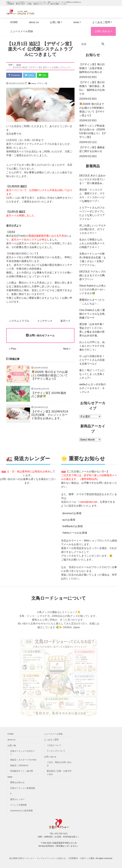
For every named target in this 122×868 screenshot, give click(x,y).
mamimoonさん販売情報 (21, 811)
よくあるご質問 (101, 22)
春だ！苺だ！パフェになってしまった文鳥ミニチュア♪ (92, 374)
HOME (14, 22)
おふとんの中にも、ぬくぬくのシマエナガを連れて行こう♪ (92, 346)
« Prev (13, 349)
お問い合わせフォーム (40, 335)
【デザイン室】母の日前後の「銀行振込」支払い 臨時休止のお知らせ (92, 88)
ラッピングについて (56, 751)
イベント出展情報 (18, 805)
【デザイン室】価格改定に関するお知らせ (92, 149)
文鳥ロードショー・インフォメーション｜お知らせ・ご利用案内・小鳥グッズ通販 (56, 858)
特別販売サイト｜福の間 (22, 771)
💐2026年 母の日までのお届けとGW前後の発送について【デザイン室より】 (92, 110)
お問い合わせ (102, 31)
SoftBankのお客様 (73, 526)
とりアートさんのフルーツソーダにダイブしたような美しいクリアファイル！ (92, 213)
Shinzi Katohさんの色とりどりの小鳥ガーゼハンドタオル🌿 (93, 289)
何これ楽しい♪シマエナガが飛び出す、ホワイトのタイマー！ (93, 229)
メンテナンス (45, 321)
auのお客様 (69, 520)
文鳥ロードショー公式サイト (23, 753)
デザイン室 (42, 83)
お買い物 (55, 22)
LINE (43, 75)
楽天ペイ (65, 321)
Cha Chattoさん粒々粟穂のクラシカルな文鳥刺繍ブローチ (92, 314)
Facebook (14, 75)
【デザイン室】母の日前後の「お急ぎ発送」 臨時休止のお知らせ (93, 68)
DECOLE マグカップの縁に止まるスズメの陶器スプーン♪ (92, 275)
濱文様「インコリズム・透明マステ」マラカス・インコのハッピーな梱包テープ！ (92, 195)
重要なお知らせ (17, 782)
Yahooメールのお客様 (75, 533)
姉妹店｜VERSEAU (19, 765)
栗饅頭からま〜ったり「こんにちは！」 (92, 302)
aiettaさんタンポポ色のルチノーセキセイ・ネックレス (93, 388)
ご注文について (54, 745)
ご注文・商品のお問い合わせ (59, 764)
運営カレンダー (17, 799)
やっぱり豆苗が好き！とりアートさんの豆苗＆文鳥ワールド (92, 360)
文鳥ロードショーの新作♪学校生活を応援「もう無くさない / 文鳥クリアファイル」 (93, 259)
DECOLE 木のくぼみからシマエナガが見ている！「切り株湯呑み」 (92, 179)
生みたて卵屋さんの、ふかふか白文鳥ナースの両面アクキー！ (92, 243)
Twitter (29, 75)
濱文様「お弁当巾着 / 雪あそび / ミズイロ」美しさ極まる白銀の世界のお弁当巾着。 (92, 330)
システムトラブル (19, 321)
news (76, 22)
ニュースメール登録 (21, 31)
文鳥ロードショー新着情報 (23, 788)
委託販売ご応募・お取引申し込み (59, 773)
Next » (67, 349)
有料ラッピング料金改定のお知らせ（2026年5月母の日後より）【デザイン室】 (93, 131)
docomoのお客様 (72, 513)
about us (34, 22)
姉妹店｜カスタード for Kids (23, 760)
